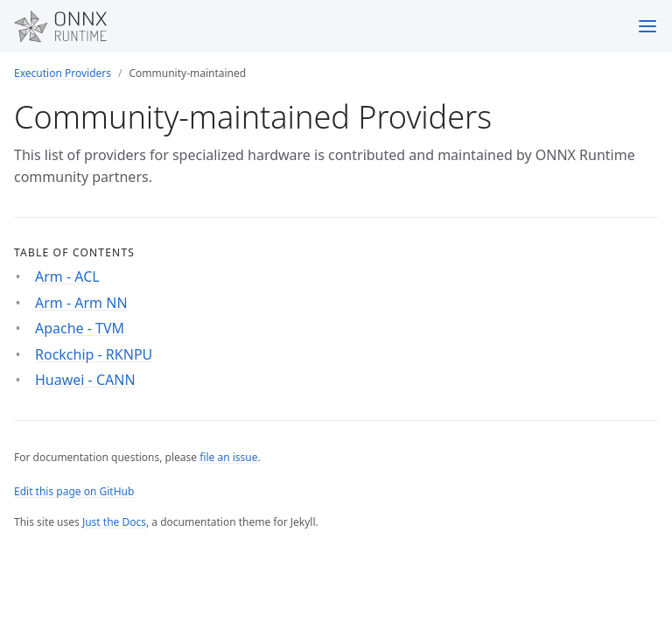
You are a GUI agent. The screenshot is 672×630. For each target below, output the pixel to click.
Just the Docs (114, 522)
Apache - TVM (80, 328)
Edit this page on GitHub (74, 491)
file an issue (228, 457)
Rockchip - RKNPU (94, 354)
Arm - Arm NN (81, 303)
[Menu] (647, 26)
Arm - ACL (67, 276)
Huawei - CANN (85, 380)
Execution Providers (63, 73)
